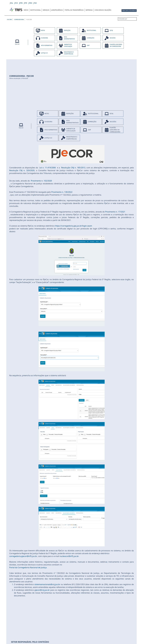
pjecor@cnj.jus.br (42, 590)
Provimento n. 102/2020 (41, 181)
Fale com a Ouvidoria (129, 11)
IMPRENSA (89, 10)
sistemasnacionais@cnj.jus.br (47, 584)
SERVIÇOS (46, 10)
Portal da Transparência (74, 10)
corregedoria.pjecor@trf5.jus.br (23, 556)
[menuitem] (26, 10)
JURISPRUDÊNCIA (57, 10)
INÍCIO (26, 10)
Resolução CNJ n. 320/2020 (22, 170)
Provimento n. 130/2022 (62, 192)
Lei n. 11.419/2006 (48, 168)
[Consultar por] (127, 19)
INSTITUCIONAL (35, 10)
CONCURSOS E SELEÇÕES (103, 10)
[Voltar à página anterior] (9, 19)
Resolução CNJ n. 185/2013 (73, 168)
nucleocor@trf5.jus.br (69, 556)
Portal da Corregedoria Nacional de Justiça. (28, 567)
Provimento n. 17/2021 (115, 212)
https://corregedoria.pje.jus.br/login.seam (74, 226)
